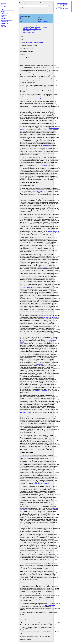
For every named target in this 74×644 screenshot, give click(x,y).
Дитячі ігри (4, 23)
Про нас (3, 7)
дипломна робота (6, 20)
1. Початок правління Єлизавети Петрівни (35, 27)
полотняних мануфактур (40, 391)
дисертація (4, 22)
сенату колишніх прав (41, 165)
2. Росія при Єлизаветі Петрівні (32, 29)
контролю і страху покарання (28, 287)
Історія (3, 12)
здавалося (40, 364)
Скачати (22, 16)
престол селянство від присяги (50, 317)
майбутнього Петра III (41, 191)
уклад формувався (50, 605)
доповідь (4, 27)
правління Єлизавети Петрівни (35, 42)
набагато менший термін (45, 267)
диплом (3, 18)
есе (2, 28)
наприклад (46, 145)
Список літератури (28, 32)
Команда (3, 3)
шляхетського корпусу (26, 412)
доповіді (3, 25)
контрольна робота (43, 22)
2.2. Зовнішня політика (30, 30)
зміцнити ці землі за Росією (41, 483)
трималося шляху (25, 457)
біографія (4, 15)
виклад (3, 17)
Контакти (4, 5)
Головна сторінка (8, 10)
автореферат (5, 13)
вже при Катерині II (53, 231)
